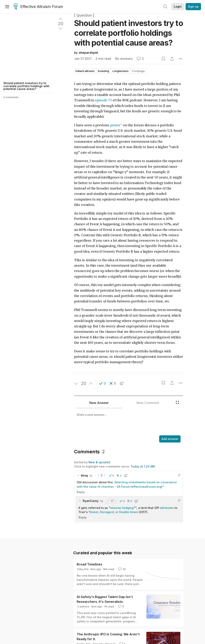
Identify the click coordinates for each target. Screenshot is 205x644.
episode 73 (103, 100)
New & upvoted (99, 462)
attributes (167, 508)
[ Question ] (84, 15)
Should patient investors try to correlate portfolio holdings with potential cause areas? (26, 86)
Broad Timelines (89, 564)
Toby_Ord (82, 569)
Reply (81, 492)
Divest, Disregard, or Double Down (114, 512)
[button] (103, 383)
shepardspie (88, 53)
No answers (124, 59)
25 (122, 569)
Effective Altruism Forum (38, 7)
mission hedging (122, 508)
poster (115, 125)
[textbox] (128, 422)
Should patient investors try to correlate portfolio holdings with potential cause (129, 33)
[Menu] (7, 7)
